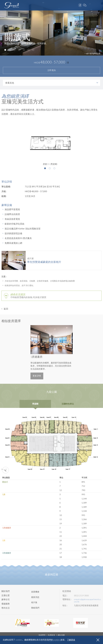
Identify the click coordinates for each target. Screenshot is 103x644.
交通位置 (6, 595)
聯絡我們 (35, 608)
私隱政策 (52, 635)
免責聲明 (42, 635)
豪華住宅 (6, 599)
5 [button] (24, 50)
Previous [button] (18, 352)
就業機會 (35, 592)
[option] (51, 28)
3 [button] (15, 50)
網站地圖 (61, 635)
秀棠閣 (35, 404)
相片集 (34, 602)
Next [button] (85, 352)
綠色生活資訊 (18, 294)
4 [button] (19, 50)
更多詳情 (37, 376)
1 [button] (5, 50)
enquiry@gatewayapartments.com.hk (88, 601)
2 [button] (10, 50)
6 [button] (29, 50)
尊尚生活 (6, 608)
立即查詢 (52, 70)
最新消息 (35, 597)
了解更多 (71, 640)
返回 (6, 309)
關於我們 (6, 591)
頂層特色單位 (68, 404)
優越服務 (6, 604)
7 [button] (33, 50)
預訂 (94, 4)
